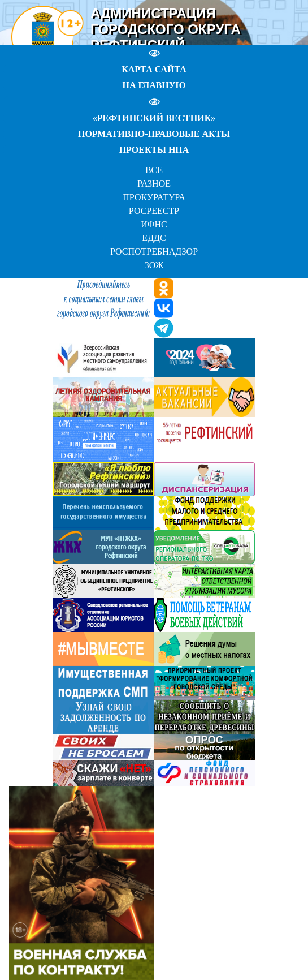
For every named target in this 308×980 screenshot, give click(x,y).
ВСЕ (154, 170)
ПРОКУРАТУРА (154, 197)
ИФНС (154, 224)
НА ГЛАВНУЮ (154, 85)
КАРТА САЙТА (154, 69)
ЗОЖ (154, 265)
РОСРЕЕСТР (154, 211)
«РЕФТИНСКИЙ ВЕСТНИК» (154, 118)
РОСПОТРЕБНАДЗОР (154, 252)
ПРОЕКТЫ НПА (154, 150)
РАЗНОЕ (154, 184)
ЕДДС (154, 238)
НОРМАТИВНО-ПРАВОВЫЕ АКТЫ (154, 134)
